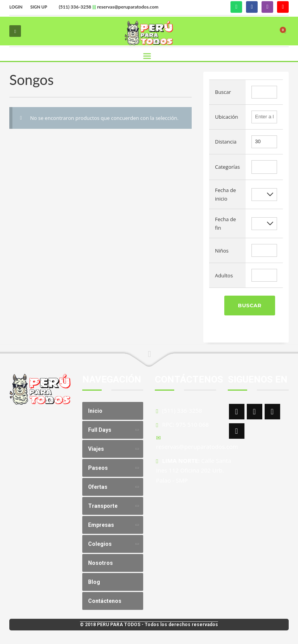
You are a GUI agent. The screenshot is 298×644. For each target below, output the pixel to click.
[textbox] (256, 167)
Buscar (250, 305)
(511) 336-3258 (75, 7)
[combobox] (264, 167)
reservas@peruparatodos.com (128, 7)
